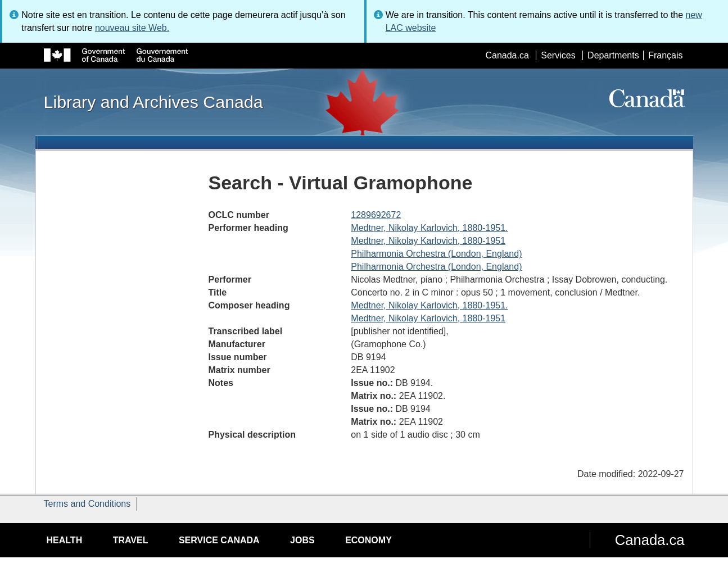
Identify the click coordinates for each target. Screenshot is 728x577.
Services (558, 55)
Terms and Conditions (87, 504)
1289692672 (376, 215)
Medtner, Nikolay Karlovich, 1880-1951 (428, 241)
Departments (613, 55)
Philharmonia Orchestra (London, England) (436, 254)
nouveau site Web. (132, 28)
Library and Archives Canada (153, 102)
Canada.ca (507, 55)
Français (665, 55)
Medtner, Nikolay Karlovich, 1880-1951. (429, 228)
